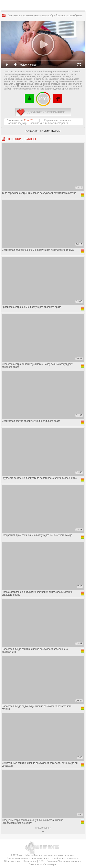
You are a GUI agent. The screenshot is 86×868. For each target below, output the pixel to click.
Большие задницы (17, 123)
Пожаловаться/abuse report (43, 864)
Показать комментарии (43, 131)
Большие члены (38, 123)
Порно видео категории (58, 120)
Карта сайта (30, 861)
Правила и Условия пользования (63, 861)
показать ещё (43, 828)
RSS (41, 861)
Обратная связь (12, 861)
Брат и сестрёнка (58, 123)
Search (80, 6)
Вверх (78, 811)
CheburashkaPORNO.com (45, 6)
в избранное (43, 112)
